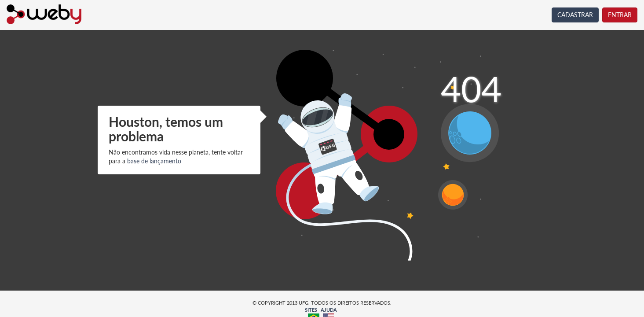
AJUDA (329, 310)
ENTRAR (620, 15)
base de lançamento (154, 161)
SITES (311, 310)
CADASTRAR (575, 15)
